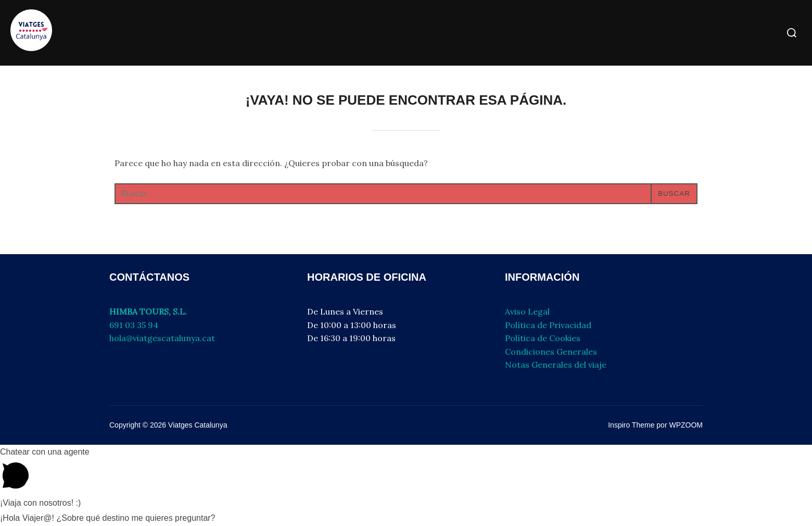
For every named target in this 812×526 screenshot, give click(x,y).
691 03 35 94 (134, 325)
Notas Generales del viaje (556, 365)
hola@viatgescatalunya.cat (162, 338)
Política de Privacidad (548, 325)
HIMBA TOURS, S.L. (148, 311)
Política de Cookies (543, 338)
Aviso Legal (527, 311)
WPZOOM (686, 425)
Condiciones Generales (551, 352)
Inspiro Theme (631, 425)
